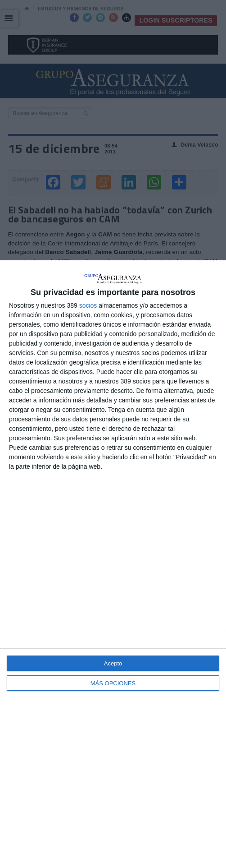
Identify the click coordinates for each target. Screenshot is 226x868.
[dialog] (113, 564)
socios (88, 305)
